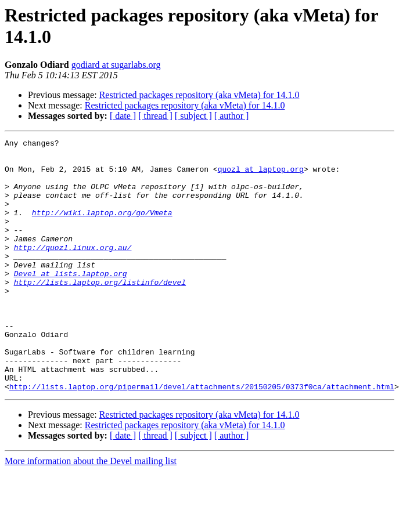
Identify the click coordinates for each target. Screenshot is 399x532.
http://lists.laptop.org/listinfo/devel (100, 312)
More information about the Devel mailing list (91, 511)
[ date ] (123, 116)
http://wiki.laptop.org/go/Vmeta (102, 228)
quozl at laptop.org (261, 176)
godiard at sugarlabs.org (116, 65)
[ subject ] (193, 116)
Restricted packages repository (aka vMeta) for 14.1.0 (199, 95)
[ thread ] (155, 116)
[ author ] (232, 116)
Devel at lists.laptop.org (71, 301)
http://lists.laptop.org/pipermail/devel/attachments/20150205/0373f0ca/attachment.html (202, 437)
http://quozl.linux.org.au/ (73, 270)
